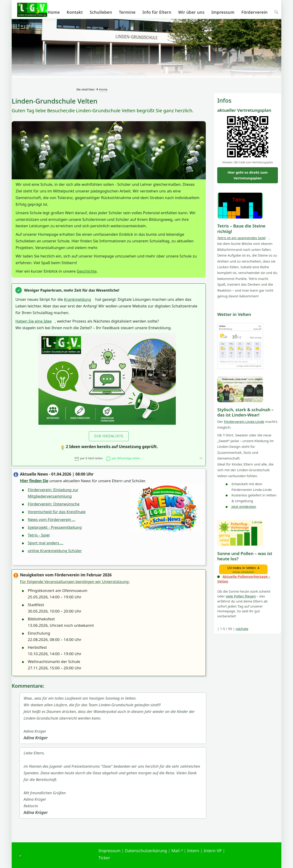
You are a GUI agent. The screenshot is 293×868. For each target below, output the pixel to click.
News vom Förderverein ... (52, 519)
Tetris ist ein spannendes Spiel (241, 238)
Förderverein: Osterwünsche (54, 504)
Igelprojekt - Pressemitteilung (55, 527)
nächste (242, 629)
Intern (193, 851)
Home (103, 89)
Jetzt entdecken (244, 507)
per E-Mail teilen (88, 458)
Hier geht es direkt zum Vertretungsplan (248, 175)
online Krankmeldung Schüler (55, 551)
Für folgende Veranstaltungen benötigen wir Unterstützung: (75, 582)
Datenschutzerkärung (146, 851)
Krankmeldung (78, 299)
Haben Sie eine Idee (34, 321)
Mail (176, 851)
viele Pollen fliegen (241, 596)
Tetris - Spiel (39, 535)
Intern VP (213, 851)
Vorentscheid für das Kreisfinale (57, 512)
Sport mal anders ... (45, 543)
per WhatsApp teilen (123, 458)
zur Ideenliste (109, 436)
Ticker (104, 858)
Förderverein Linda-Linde (244, 422)
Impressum (109, 851)
